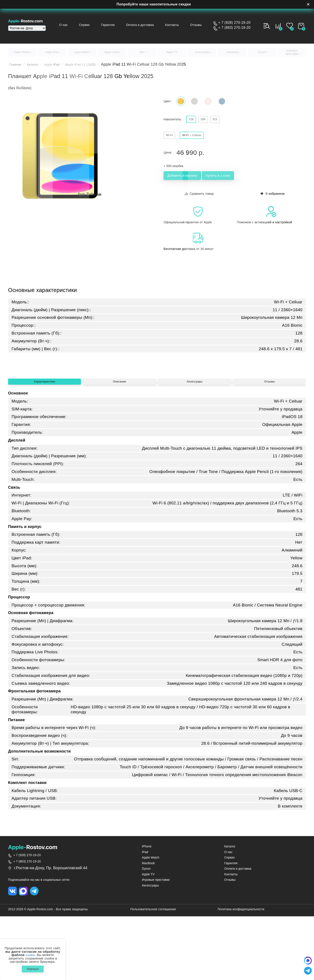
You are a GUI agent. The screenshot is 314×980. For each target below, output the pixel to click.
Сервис (95, 25)
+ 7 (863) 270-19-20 (234, 28)
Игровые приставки (156, 943)
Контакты (176, 25)
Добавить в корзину (190, 182)
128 (193, 124)
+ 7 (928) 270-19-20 (234, 23)
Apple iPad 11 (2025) (93, 67)
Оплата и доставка (146, 25)
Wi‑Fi (171, 140)
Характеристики (44, 442)
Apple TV (148, 937)
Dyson (146, 931)
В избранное (273, 199)
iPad (145, 915)
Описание (120, 442)
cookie (30, 953)
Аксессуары (195, 442)
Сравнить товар (200, 199)
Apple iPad (59, 67)
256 (209, 124)
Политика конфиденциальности (241, 973)
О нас (76, 25)
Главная (17, 67)
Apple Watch (151, 920)
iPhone (147, 909)
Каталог (37, 67)
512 (224, 124)
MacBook (148, 926)
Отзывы (198, 25)
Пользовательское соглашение (153, 973)
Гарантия (116, 25)
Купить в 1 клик (240, 182)
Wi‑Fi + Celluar (199, 140)
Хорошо (33, 968)
